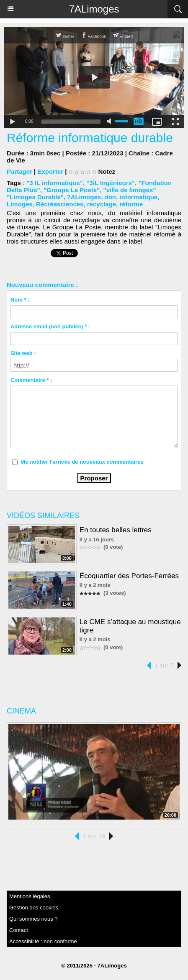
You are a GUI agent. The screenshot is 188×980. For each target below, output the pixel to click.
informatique (138, 197)
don (110, 197)
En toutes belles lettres (116, 530)
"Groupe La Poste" (72, 190)
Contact (19, 930)
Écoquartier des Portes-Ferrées (129, 576)
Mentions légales (30, 896)
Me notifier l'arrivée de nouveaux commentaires (82, 462)
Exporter (50, 171)
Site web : (23, 353)
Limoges (20, 204)
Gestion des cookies (34, 908)
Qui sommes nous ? (33, 919)
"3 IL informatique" (55, 183)
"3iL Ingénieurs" (111, 183)
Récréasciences (60, 204)
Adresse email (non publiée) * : (50, 326)
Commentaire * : (31, 380)
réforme (131, 204)
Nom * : (20, 300)
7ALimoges (94, 9)
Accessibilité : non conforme (43, 941)
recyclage (102, 204)
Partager (19, 171)
